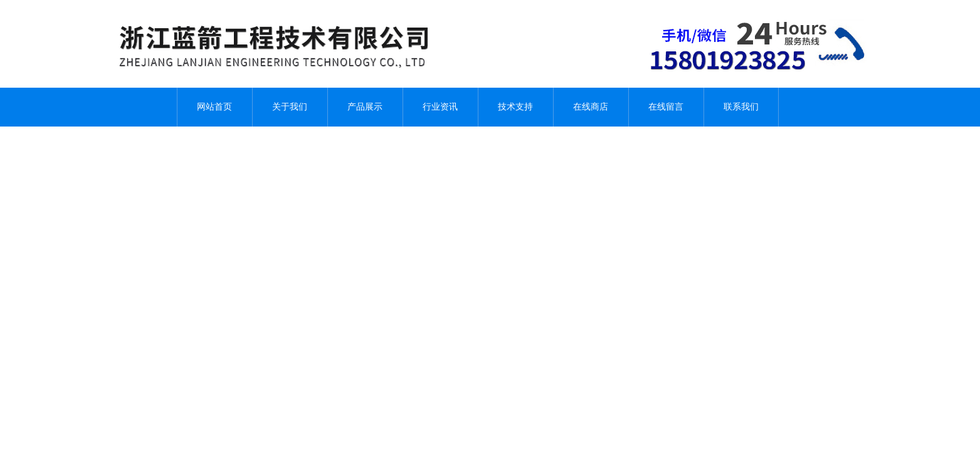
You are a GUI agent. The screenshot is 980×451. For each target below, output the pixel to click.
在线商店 (591, 107)
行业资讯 (440, 107)
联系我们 (741, 107)
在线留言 (666, 107)
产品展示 (365, 107)
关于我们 (290, 107)
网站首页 (214, 107)
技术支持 (515, 107)
